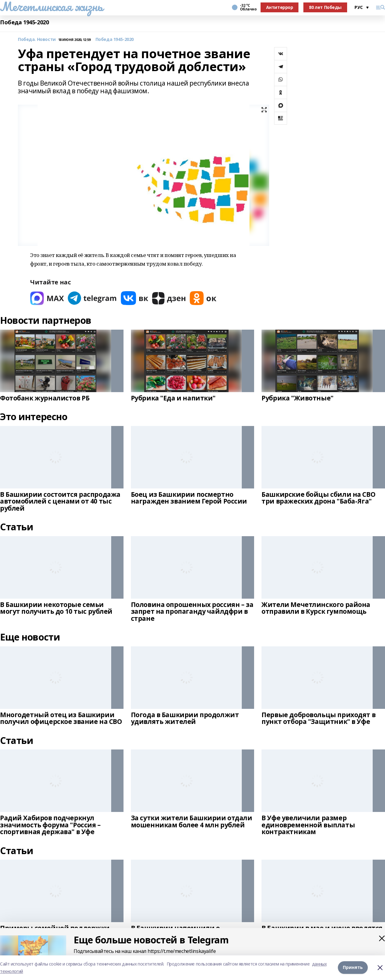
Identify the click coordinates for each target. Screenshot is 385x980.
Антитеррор (280, 7)
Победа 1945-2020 (24, 22)
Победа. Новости (37, 40)
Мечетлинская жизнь (51, 6)
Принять (353, 968)
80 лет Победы (325, 7)
